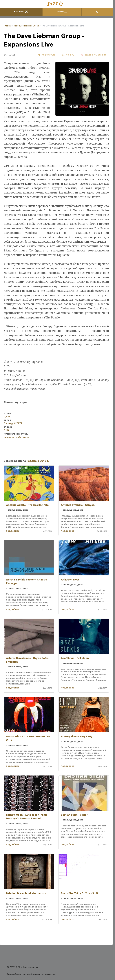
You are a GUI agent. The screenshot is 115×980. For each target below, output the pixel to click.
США (7, 430)
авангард (9, 437)
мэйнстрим (22, 437)
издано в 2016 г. (32, 26)
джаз (7, 416)
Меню (62, 12)
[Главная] (56, 4)
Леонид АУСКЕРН (14, 423)
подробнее (13, 531)
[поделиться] (47, 55)
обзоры (17, 26)
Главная (8, 26)
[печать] (68, 55)
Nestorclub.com (48, 974)
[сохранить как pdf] (93, 55)
